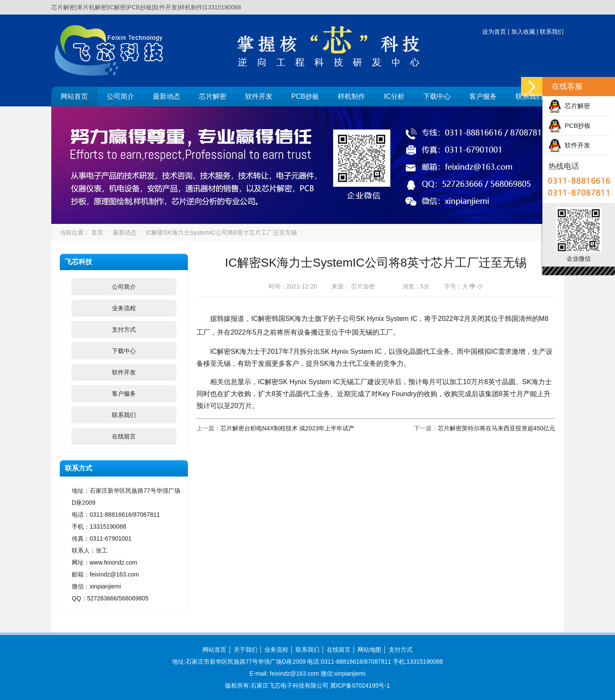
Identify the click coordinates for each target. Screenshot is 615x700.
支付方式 (124, 329)
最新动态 (167, 96)
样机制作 (351, 96)
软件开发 (259, 96)
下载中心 (437, 96)
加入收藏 (523, 32)
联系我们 (552, 32)
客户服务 (483, 96)
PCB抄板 (305, 96)
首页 (97, 232)
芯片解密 (213, 96)
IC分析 (394, 96)
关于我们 (246, 650)
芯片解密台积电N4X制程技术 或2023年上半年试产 (287, 428)
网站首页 (74, 96)
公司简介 (120, 96)
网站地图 (369, 650)
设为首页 (494, 32)
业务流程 (124, 308)
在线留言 (124, 436)
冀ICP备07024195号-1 (360, 685)
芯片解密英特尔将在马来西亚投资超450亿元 (496, 428)
